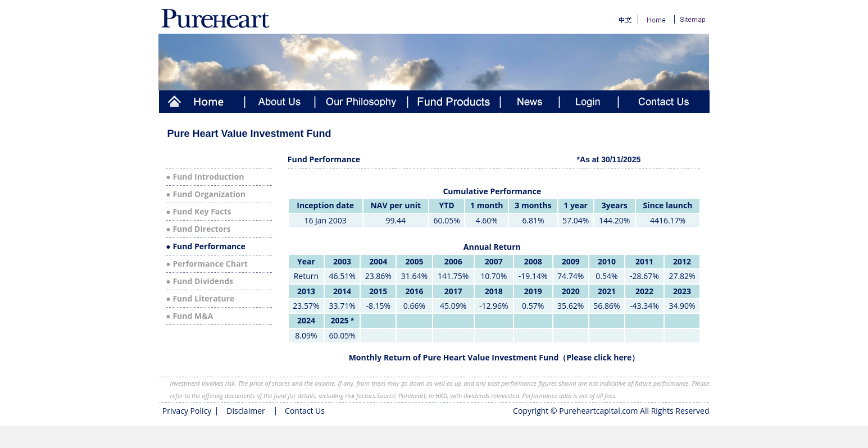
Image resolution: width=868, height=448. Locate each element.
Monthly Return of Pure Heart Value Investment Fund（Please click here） (494, 357)
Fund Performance (209, 246)
